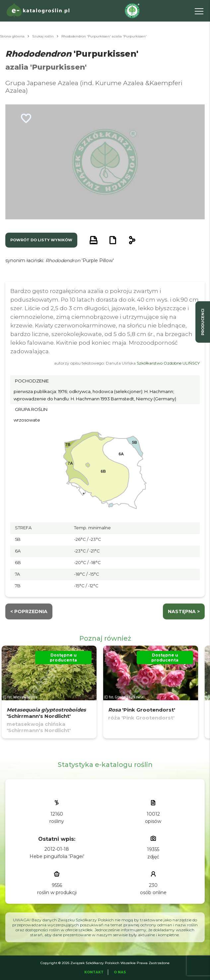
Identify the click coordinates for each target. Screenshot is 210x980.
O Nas (120, 972)
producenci (203, 322)
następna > (184, 611)
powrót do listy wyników (41, 240)
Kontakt (94, 972)
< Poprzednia (29, 611)
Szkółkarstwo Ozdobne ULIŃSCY (168, 363)
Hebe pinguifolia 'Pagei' (57, 856)
